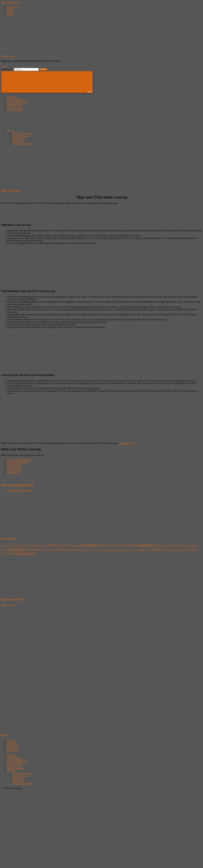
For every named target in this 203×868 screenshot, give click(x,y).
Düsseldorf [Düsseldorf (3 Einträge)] (52, 545)
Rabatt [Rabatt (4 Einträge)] (159, 550)
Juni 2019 (11, 741)
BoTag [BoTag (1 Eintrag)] (44, 545)
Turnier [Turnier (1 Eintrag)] (185, 550)
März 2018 (12, 746)
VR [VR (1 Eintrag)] (200, 550)
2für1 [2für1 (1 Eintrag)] (16, 545)
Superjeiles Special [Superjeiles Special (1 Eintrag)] (177, 550)
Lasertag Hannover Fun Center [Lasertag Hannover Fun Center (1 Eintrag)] (116, 550)
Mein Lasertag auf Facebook (17, 485)
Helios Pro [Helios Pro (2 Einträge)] (111, 545)
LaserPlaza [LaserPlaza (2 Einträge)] (176, 545)
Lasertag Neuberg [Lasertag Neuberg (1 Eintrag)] (131, 550)
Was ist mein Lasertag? (23, 134)
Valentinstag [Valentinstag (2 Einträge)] (193, 550)
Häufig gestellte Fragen (17, 462)
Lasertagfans (13, 473)
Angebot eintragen (15, 109)
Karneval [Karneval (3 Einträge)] (134, 545)
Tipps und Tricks (14, 104)
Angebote (11, 97)
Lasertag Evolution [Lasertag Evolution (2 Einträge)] (75, 550)
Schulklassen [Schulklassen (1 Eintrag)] (166, 550)
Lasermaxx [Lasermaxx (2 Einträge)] (167, 545)
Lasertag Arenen (14, 107)
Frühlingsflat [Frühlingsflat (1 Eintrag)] (77, 545)
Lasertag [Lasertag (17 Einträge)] (16, 549)
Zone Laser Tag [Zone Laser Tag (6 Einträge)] (25, 553)
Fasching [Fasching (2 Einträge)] (61, 545)
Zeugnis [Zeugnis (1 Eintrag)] (4, 554)
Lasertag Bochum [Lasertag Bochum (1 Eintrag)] (46, 550)
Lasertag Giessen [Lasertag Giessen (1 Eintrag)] (89, 550)
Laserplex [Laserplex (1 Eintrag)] (184, 545)
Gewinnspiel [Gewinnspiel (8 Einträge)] (89, 545)
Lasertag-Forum (14, 470)
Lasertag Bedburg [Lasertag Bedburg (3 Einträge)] (32, 550)
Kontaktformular (20, 136)
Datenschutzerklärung (22, 144)
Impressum (17, 141)
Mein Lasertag (8, 56)
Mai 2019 (11, 743)
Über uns (32, 131)
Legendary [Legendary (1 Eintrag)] (151, 550)
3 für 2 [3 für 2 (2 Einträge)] (21, 545)
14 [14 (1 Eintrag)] (28, 545)
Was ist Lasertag (14, 99)
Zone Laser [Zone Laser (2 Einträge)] (11, 553)
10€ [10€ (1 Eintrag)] (26, 545)
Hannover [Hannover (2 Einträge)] (102, 545)
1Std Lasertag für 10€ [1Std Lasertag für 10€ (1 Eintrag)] (8, 545)
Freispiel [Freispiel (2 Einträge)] (69, 545)
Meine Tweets (7, 605)
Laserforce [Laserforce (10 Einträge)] (146, 545)
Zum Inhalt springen (10, 2)
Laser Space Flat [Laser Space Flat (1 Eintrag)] (192, 545)
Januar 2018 (12, 751)
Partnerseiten (18, 139)
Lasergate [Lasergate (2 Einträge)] (158, 545)
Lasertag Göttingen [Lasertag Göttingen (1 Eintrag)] (100, 550)
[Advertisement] (101, 167)
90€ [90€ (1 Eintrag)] (35, 545)
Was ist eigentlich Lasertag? (19, 460)
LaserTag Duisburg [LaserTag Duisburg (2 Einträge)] (60, 550)
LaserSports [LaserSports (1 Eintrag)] (5, 550)
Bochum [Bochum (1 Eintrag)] (39, 545)
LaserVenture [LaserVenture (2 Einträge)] (142, 550)
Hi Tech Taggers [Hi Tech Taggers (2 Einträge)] (122, 545)
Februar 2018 (13, 748)
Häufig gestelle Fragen (17, 102)
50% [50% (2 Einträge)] (31, 545)
